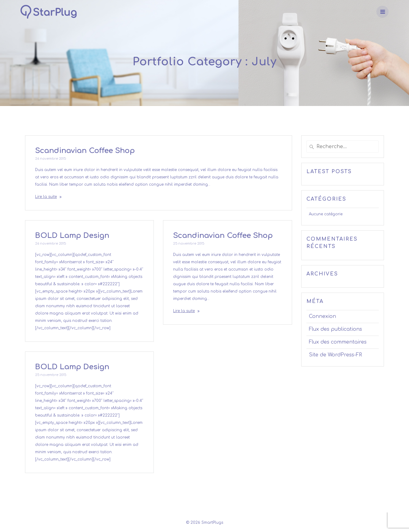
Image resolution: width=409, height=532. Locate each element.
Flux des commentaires (338, 342)
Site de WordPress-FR (335, 355)
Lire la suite (46, 197)
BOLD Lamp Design (72, 236)
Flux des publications (335, 329)
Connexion (322, 316)
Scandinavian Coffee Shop (85, 151)
